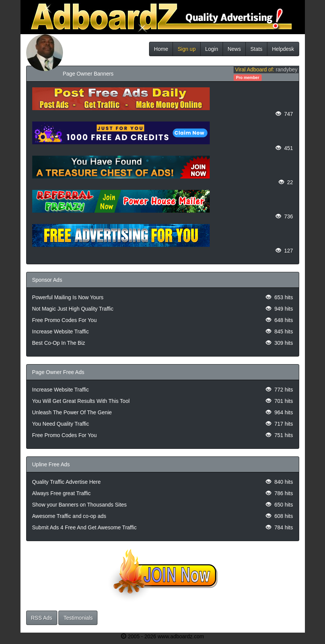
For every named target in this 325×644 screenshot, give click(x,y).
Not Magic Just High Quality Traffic (73, 309)
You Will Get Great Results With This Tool (81, 401)
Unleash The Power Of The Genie (72, 412)
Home (161, 49)
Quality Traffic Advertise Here (67, 482)
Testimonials (78, 618)
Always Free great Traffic (62, 493)
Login (212, 49)
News (234, 49)
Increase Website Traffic (61, 331)
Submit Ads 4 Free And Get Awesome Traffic (85, 527)
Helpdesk (283, 49)
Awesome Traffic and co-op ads (69, 516)
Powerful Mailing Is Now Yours (68, 297)
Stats (256, 49)
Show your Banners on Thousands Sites (80, 505)
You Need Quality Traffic (61, 424)
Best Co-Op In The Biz (59, 343)
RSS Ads (42, 618)
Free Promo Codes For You (64, 320)
